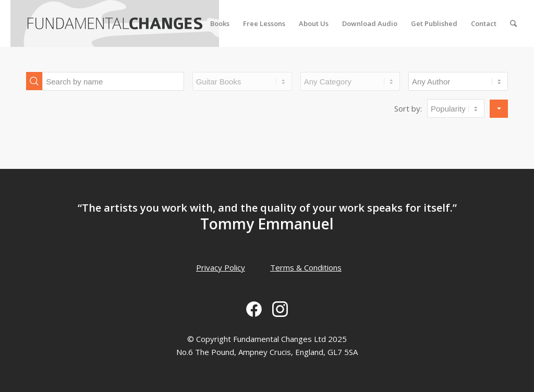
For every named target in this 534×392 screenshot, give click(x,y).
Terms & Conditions (306, 267)
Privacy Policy (221, 267)
